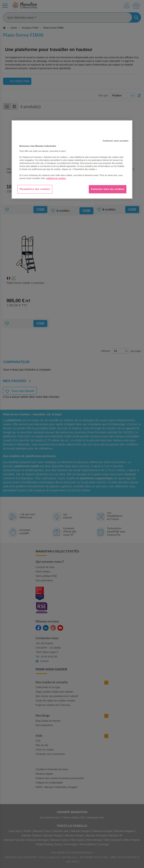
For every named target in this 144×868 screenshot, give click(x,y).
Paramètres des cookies (35, 189)
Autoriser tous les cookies (108, 189)
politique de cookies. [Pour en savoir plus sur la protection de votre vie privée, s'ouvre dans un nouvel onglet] (56, 178)
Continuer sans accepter (116, 141)
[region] (72, 159)
